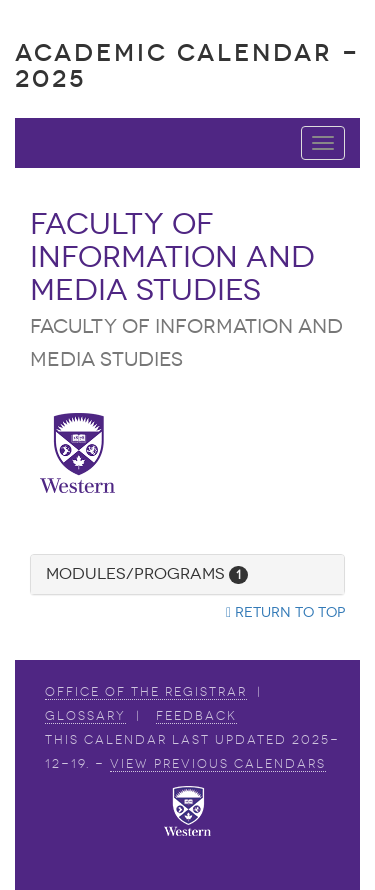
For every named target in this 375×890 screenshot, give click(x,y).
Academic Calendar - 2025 (187, 65)
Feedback (196, 716)
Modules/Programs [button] (147, 573)
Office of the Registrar (146, 692)
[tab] (187, 574)
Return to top (285, 612)
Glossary (85, 716)
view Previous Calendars (218, 764)
